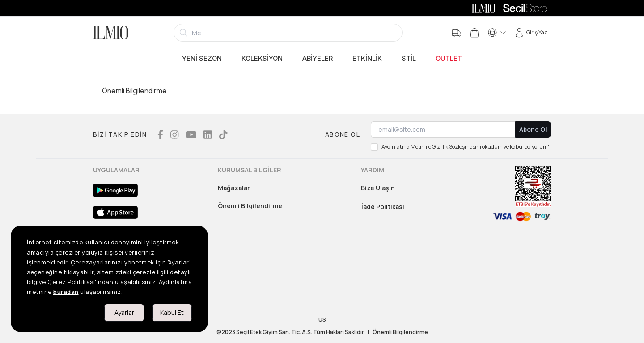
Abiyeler (318, 59)
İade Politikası (383, 207)
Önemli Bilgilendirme (250, 206)
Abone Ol (533, 129)
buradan (66, 292)
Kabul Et (172, 312)
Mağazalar (234, 188)
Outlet (449, 59)
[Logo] (111, 33)
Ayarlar (124, 312)
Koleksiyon (262, 59)
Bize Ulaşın (378, 188)
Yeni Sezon (202, 59)
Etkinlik (367, 59)
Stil (409, 59)
